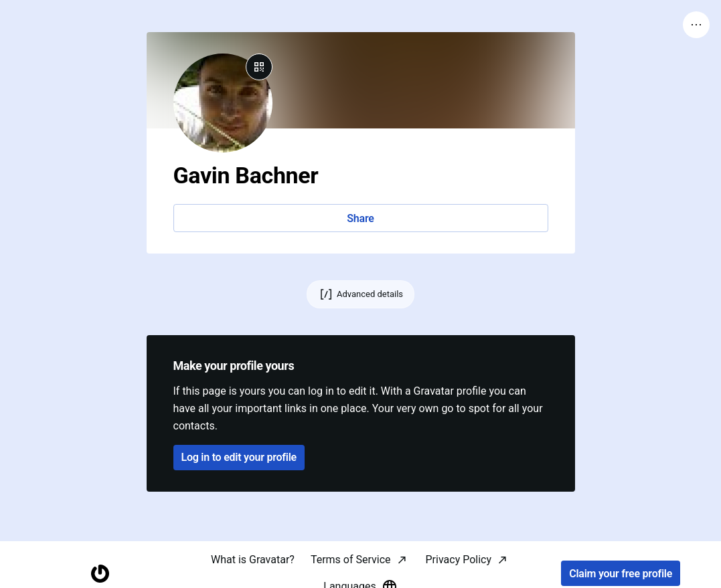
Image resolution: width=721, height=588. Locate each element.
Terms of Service (351, 560)
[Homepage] (100, 574)
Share (360, 218)
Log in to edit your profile (239, 457)
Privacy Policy (459, 560)
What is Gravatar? (253, 560)
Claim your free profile (621, 574)
